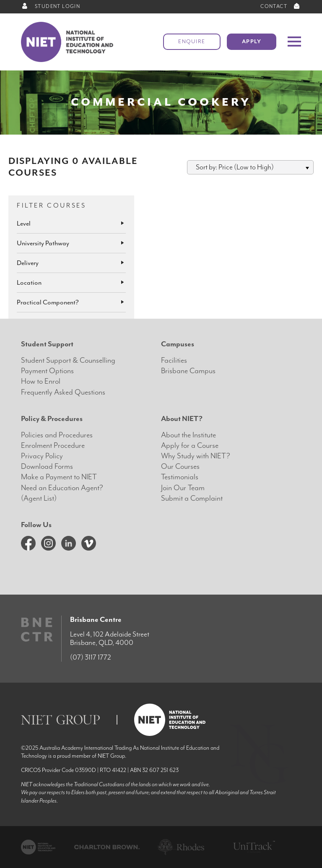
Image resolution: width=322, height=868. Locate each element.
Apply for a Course (190, 446)
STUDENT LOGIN (51, 6)
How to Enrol (41, 381)
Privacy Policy (42, 456)
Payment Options (47, 371)
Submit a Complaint (192, 498)
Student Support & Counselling (68, 360)
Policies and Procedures (57, 435)
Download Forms (47, 466)
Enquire (192, 42)
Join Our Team (183, 488)
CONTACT (281, 6)
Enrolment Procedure (53, 446)
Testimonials (180, 477)
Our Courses (180, 466)
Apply (252, 42)
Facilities (174, 360)
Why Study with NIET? (196, 456)
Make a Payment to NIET (59, 477)
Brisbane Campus (188, 371)
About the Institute (188, 435)
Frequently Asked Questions (63, 392)
